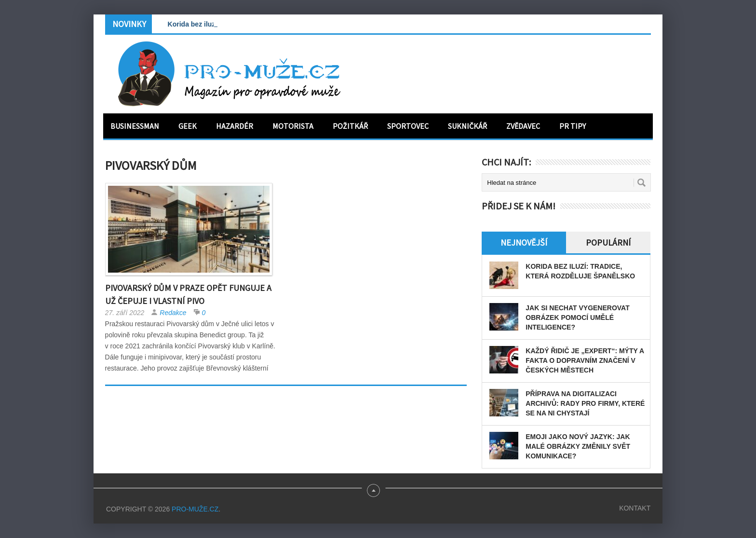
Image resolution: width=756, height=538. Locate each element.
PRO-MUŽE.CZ (195, 509)
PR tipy (573, 126)
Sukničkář (467, 126)
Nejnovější (524, 242)
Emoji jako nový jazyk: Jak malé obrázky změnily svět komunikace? (578, 446)
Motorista (293, 126)
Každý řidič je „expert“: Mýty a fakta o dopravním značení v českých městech (585, 360)
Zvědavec (523, 126)
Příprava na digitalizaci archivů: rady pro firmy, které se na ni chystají (585, 403)
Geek (188, 126)
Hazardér (235, 126)
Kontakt (635, 508)
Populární (608, 242)
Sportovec (408, 126)
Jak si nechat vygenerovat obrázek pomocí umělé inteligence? (577, 317)
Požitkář (350, 126)
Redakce (173, 313)
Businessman (135, 126)
